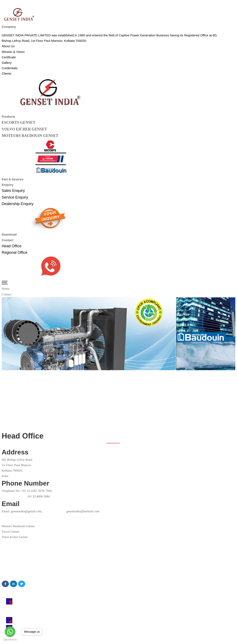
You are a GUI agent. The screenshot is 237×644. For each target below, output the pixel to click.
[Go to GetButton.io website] (10, 640)
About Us (8, 552)
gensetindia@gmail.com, (27, 511)
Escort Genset (10, 532)
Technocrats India (103, 641)
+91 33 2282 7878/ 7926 (36, 491)
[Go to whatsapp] (10, 632)
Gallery (7, 568)
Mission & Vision (13, 563)
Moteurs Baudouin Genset (18, 526)
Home (6, 289)
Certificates (10, 557)
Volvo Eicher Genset (15, 537)
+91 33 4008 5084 (38, 496)
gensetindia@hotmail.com (71, 511)
